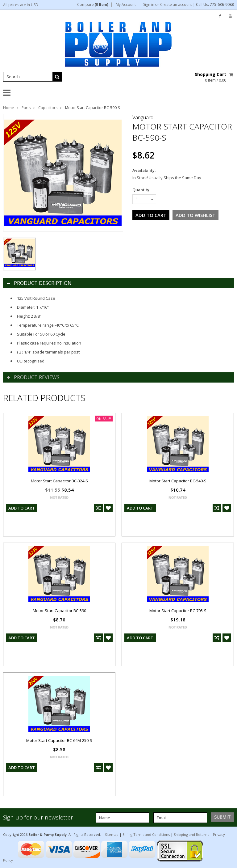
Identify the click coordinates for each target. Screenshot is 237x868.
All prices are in (21, 5)
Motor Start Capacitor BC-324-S (59, 481)
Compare (93, 5)
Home (8, 108)
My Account (126, 5)
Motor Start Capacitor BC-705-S (178, 611)
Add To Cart (22, 508)
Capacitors (48, 108)
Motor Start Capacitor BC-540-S (178, 481)
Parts (26, 108)
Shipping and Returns (191, 834)
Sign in (149, 5)
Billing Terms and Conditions (146, 834)
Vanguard (143, 117)
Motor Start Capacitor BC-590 (59, 611)
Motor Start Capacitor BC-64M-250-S (59, 740)
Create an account (176, 5)
